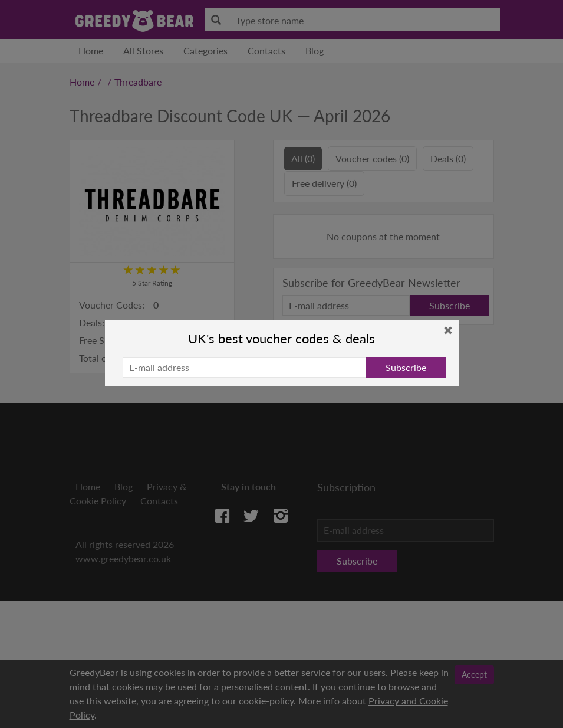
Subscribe (406, 367)
